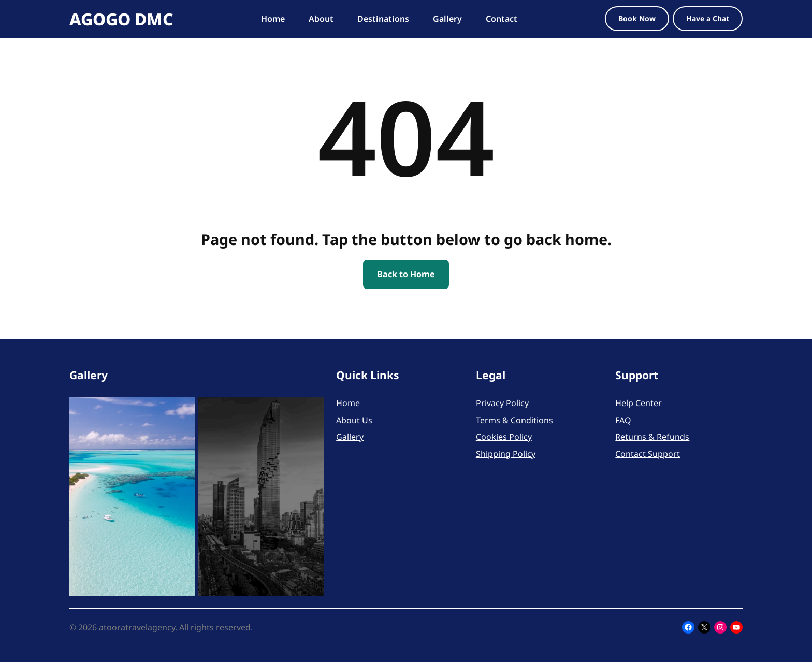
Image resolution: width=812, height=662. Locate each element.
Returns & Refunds (652, 437)
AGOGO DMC (121, 19)
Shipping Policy (506, 454)
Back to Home (406, 274)
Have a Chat (708, 18)
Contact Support (648, 454)
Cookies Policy (504, 437)
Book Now (637, 18)
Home (348, 403)
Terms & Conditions (514, 420)
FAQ (623, 420)
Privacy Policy (502, 403)
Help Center (639, 403)
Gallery (350, 437)
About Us (354, 420)
